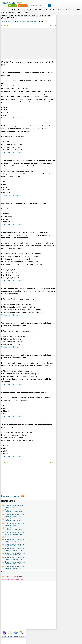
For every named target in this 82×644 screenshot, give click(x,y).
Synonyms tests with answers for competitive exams (68, 61)
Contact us (30, 633)
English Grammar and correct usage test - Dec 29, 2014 (15, 554)
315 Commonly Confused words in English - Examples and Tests (69, 50)
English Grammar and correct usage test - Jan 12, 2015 (15, 511)
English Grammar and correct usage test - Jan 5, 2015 (15, 540)
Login (26, 10)
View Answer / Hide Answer (12, 118)
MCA (78, 7)
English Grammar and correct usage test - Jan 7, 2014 (15, 515)
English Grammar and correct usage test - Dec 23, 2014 (15, 563)
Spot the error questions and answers (68, 76)
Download (77, 19)
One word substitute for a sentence (17, 537)
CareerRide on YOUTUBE (14, 576)
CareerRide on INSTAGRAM (14, 579)
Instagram (64, 633)
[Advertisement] (28, 43)
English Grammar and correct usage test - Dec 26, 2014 (15, 520)
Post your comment (10, 496)
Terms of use (40, 633)
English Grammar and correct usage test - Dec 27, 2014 (15, 558)
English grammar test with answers (27, 22)
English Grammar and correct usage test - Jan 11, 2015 (15, 529)
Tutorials (71, 19)
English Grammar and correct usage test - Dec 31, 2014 (15, 549)
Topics (3, 22)
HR (50, 7)
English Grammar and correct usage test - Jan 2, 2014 (15, 545)
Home (15, 633)
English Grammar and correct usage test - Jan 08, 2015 (15, 533)
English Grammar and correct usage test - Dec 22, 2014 (15, 567)
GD (36, 7)
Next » (53, 25)
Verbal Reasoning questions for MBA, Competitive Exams (68, 55)
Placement (43, 7)
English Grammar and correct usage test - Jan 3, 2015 (15, 524)
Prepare (42, 3)
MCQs (59, 19)
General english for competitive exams (68, 67)
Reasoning (21, 7)
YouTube (56, 633)
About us (22, 633)
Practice (53, 3)
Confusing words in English (67, 71)
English (30, 7)
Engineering (70, 7)
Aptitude (12, 7)
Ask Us (49, 633)
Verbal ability (11, 22)
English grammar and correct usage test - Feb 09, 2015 (15, 506)
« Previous (6, 25)
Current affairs (58, 7)
